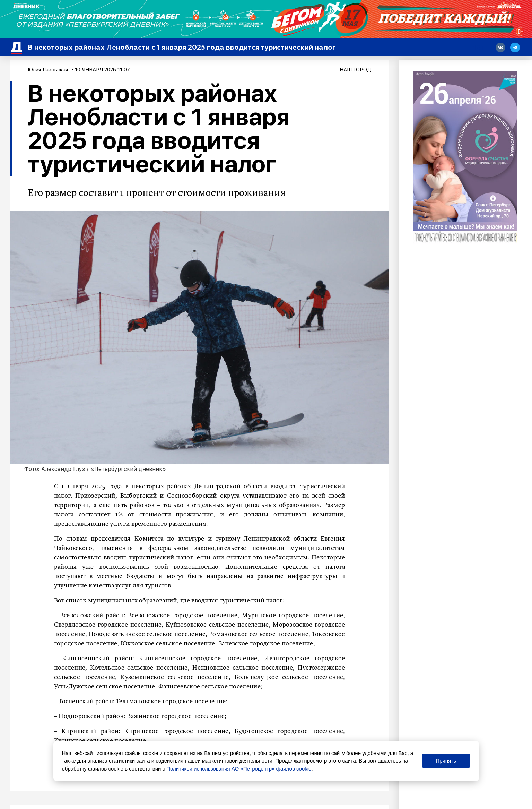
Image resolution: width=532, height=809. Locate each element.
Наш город (355, 70)
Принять (446, 761)
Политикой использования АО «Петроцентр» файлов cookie (239, 769)
